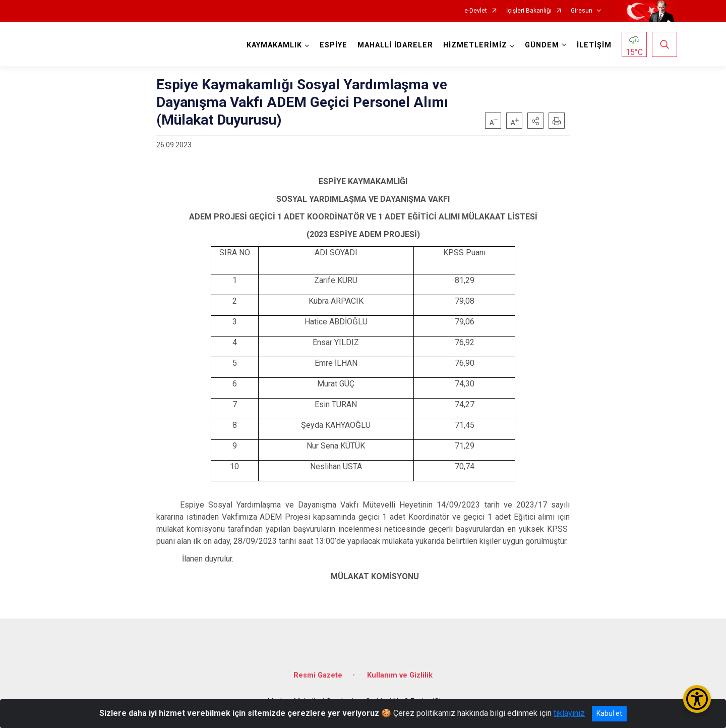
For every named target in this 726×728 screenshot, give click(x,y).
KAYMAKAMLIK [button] (274, 45)
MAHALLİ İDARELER (395, 45)
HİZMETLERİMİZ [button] (475, 45)
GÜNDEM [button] (542, 45)
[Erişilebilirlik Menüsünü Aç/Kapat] (697, 699)
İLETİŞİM (594, 45)
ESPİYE (334, 45)
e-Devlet (476, 11)
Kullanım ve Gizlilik (400, 675)
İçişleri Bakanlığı (529, 11)
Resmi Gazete (318, 675)
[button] (535, 121)
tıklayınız (569, 713)
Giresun (582, 11)
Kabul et (609, 713)
